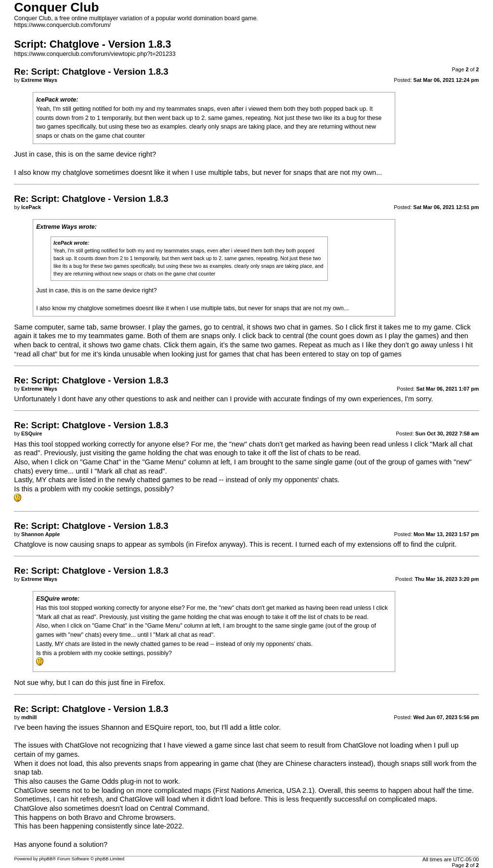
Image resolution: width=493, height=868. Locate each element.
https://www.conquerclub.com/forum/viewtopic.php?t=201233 (95, 54)
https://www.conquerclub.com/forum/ (62, 25)
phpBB (46, 859)
